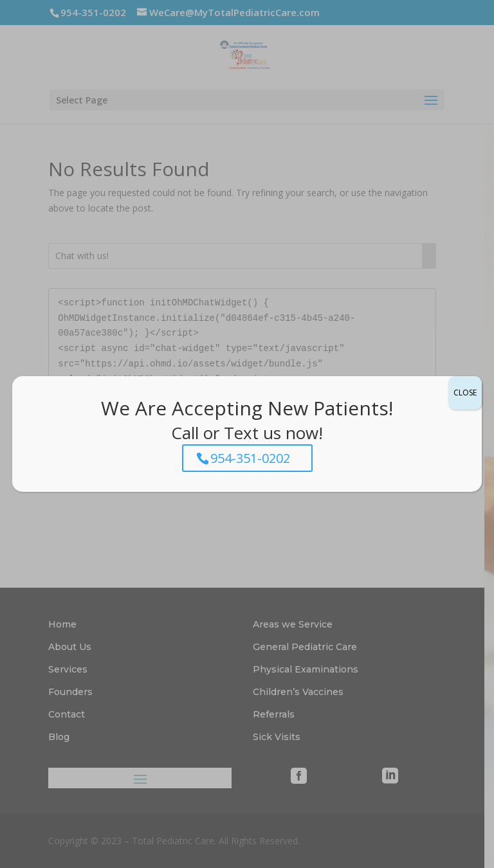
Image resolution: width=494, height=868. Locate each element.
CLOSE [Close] (465, 393)
